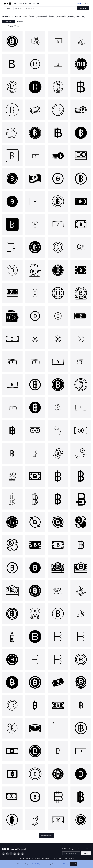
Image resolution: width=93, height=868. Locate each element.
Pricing (79, 3)
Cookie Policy (37, 865)
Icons (20, 4)
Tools (34, 4)
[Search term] (45, 8)
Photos (25, 4)
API (30, 4)
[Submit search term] (83, 8)
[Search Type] (9, 8)
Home (15, 4)
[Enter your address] (72, 853)
